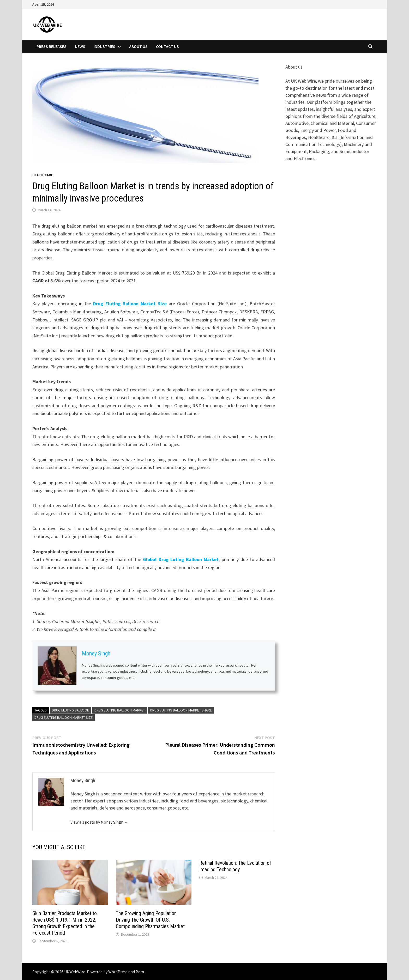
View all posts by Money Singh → (99, 822)
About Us (138, 46)
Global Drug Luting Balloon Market (181, 559)
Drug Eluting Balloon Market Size (130, 304)
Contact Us (167, 46)
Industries (104, 46)
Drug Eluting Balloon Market (120, 710)
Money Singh (96, 653)
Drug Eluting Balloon (71, 710)
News (80, 46)
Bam (140, 972)
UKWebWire (75, 972)
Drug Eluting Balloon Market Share (181, 710)
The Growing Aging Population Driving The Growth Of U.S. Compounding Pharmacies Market (150, 920)
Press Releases (52, 46)
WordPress (118, 972)
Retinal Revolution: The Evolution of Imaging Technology (235, 866)
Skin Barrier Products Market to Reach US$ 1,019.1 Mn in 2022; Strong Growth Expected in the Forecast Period (65, 923)
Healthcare (43, 175)
